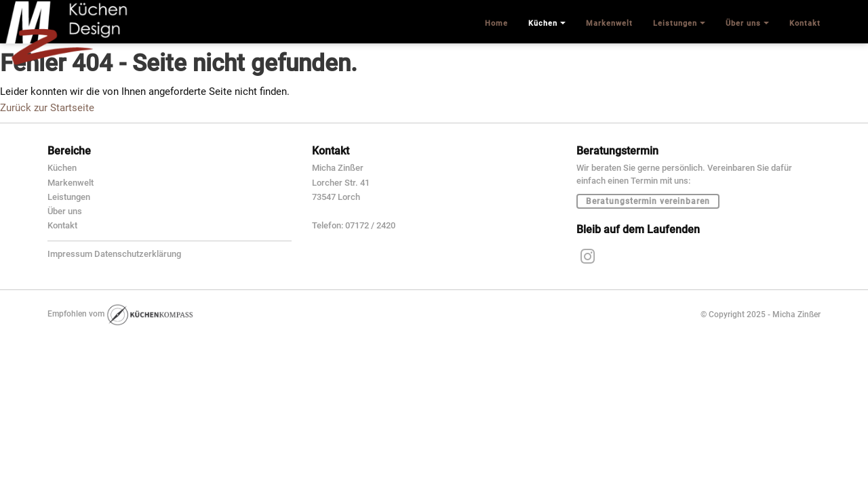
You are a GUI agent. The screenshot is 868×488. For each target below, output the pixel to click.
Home (496, 23)
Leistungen (69, 197)
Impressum (70, 254)
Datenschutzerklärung (138, 254)
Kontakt (62, 225)
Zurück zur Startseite (47, 108)
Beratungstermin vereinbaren (648, 201)
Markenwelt (71, 183)
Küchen (62, 168)
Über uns (65, 211)
